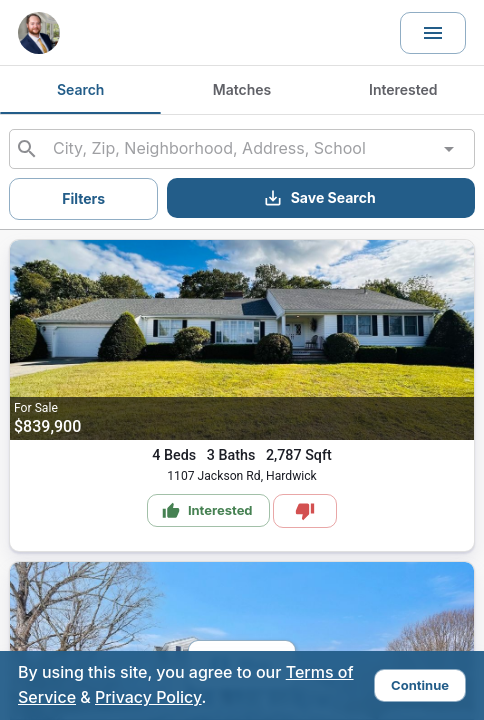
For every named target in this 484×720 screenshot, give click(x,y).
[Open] (449, 149)
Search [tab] (80, 90)
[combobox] (242, 149)
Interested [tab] (403, 90)
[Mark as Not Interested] (305, 511)
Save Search (319, 198)
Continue (420, 685)
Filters (83, 198)
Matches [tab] (241, 90)
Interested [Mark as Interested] (207, 511)
